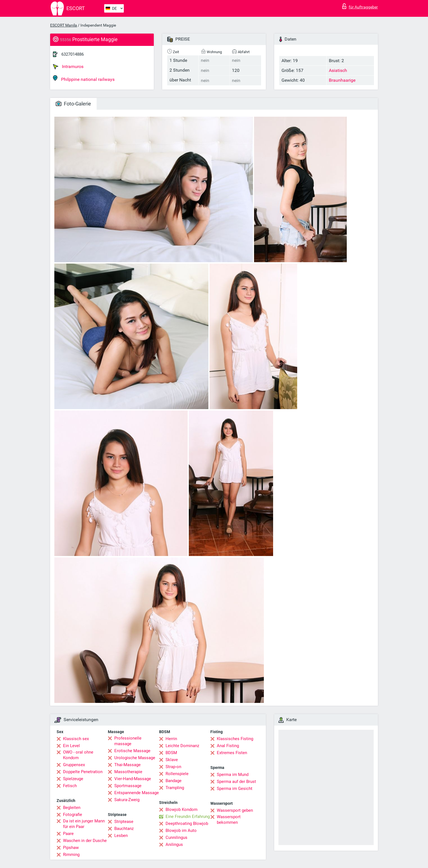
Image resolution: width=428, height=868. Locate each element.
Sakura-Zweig (127, 800)
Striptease (124, 822)
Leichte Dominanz (182, 746)
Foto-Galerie (73, 104)
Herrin (171, 739)
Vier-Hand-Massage (133, 779)
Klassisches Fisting (235, 739)
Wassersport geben (235, 810)
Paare (68, 834)
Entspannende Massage (137, 793)
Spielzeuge (73, 779)
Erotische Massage (132, 751)
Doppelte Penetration (83, 772)
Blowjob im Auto (181, 831)
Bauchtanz (124, 829)
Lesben (121, 836)
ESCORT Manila (64, 25)
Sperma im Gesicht (235, 789)
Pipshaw (71, 848)
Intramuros (68, 67)
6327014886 (73, 54)
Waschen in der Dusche (85, 841)
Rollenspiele (177, 774)
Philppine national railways (84, 78)
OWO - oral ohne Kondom (78, 755)
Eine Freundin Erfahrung (188, 817)
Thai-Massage (127, 765)
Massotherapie (128, 772)
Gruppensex (74, 765)
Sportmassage (128, 786)
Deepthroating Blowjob (187, 824)
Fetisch (70, 786)
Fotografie (73, 815)
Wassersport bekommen (229, 820)
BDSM (171, 753)
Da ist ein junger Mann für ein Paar (84, 824)
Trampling (175, 788)
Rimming (71, 855)
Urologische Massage (135, 758)
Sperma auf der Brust (236, 782)
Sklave (172, 760)
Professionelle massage (128, 741)
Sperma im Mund (233, 775)
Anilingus (174, 844)
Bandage (174, 781)
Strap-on (173, 767)
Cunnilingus (176, 837)
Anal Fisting (228, 746)
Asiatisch (338, 70)
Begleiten (72, 808)
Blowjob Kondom (182, 810)
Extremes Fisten (232, 753)
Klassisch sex (76, 739)
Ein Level (71, 746)
